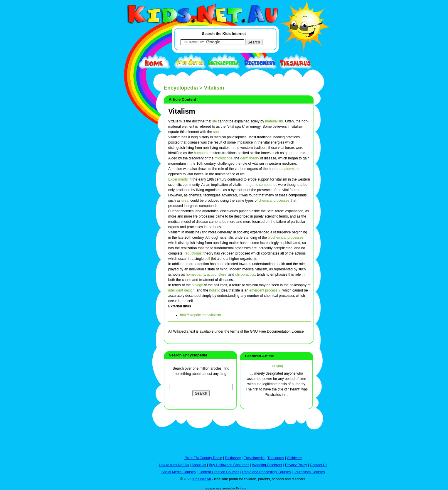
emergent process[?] (265, 290)
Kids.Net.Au (202, 479)
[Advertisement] (132, 215)
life (215, 121)
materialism (274, 121)
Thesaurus (276, 458)
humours (201, 153)
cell (207, 259)
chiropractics (245, 275)
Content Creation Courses (219, 472)
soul (216, 132)
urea (185, 201)
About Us (199, 465)
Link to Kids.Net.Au (174, 465)
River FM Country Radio (203, 458)
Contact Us (318, 465)
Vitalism (182, 111)
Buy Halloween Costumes (229, 465)
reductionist (193, 253)
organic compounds (262, 185)
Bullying (277, 366)
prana (294, 153)
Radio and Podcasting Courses (266, 472)
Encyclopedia (181, 88)
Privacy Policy (296, 465)
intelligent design (181, 290)
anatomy (287, 169)
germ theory (250, 158)
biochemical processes (286, 238)
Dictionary (233, 458)
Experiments (178, 179)
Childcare (294, 458)
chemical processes (274, 201)
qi (286, 153)
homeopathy (195, 275)
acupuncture (217, 275)
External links (180, 306)
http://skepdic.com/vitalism (201, 315)
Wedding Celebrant (267, 465)
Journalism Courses (309, 472)
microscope (223, 158)
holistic (214, 290)
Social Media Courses (179, 472)
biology (197, 285)
